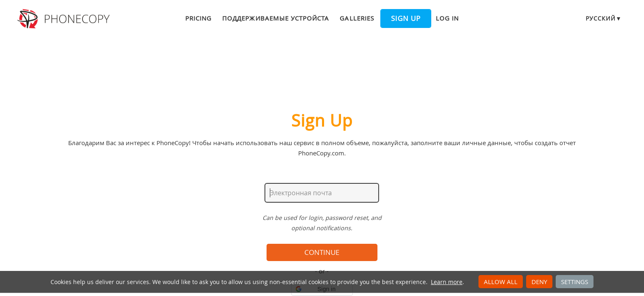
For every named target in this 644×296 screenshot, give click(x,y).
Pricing (198, 18)
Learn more (447, 282)
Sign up (406, 18)
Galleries (357, 18)
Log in (447, 18)
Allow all (501, 282)
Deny (539, 282)
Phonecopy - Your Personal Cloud (65, 19)
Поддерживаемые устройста (276, 18)
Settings (575, 282)
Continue (322, 252)
